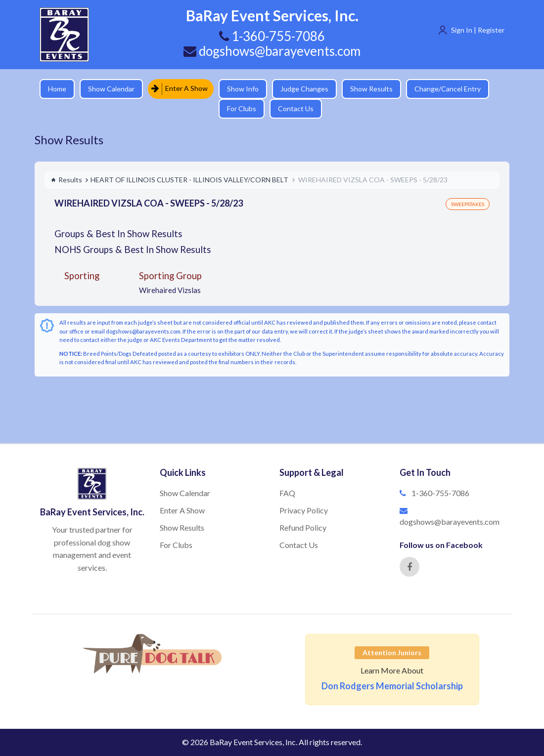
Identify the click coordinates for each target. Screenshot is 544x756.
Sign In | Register (478, 30)
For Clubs (242, 108)
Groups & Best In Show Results (118, 233)
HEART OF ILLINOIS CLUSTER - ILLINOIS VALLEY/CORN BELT (189, 180)
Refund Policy (303, 527)
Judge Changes (304, 89)
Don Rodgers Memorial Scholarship (392, 686)
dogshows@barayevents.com (272, 51)
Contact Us (296, 108)
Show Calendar (111, 89)
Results (67, 180)
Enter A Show (180, 89)
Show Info (243, 89)
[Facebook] (409, 567)
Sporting (82, 275)
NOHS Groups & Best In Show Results (133, 249)
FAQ (287, 493)
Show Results (371, 89)
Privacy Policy (304, 510)
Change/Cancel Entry (448, 89)
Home (57, 89)
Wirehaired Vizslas (170, 290)
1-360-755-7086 (440, 493)
